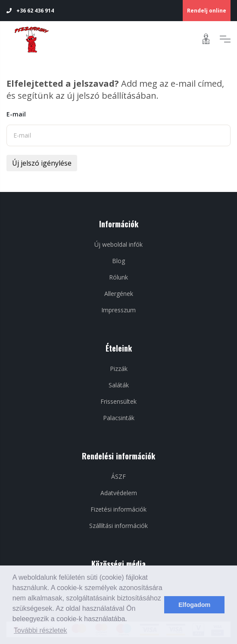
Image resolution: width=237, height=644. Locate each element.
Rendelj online (207, 11)
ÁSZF (118, 476)
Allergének (119, 294)
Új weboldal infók (118, 244)
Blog (118, 261)
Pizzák (119, 369)
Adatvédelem (119, 493)
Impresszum (118, 310)
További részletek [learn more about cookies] (41, 630)
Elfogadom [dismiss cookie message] (194, 605)
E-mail (16, 114)
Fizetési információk (118, 509)
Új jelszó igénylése (42, 163)
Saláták (119, 385)
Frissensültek (118, 401)
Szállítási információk (118, 526)
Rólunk (118, 277)
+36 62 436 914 (30, 11)
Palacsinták (119, 418)
